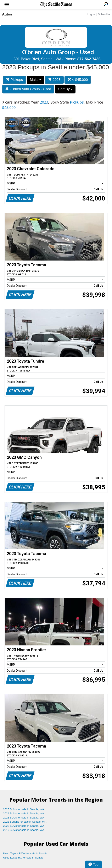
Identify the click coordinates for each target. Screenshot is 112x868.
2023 (54, 80)
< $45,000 (78, 80)
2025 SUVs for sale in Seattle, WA (24, 809)
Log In (91, 14)
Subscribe (104, 14)
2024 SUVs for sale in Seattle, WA (24, 813)
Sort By (65, 89)
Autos (7, 14)
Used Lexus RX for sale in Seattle (23, 858)
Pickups (14, 80)
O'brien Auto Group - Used (28, 89)
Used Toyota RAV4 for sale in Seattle (25, 853)
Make (35, 80)
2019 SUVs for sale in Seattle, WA (24, 830)
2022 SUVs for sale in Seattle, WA (24, 826)
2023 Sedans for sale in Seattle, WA (25, 822)
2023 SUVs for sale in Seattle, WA (24, 818)
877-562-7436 (89, 59)
